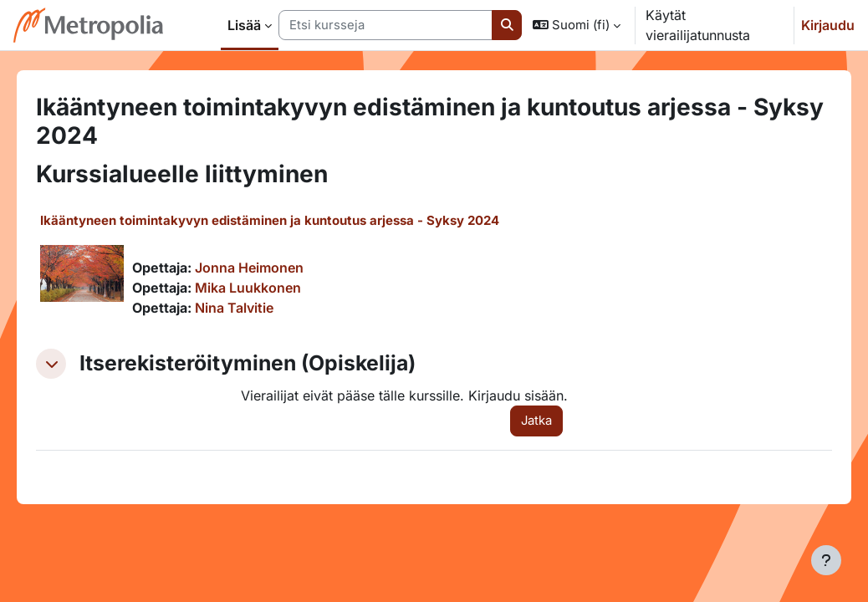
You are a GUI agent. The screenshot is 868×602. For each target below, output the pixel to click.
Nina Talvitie (258, 308)
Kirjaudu (828, 25)
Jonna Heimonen (273, 268)
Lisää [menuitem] (244, 25)
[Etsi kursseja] (385, 25)
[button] (577, 25)
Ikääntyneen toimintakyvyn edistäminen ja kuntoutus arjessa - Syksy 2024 (293, 220)
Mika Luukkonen (271, 288)
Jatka (531, 421)
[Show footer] (826, 560)
